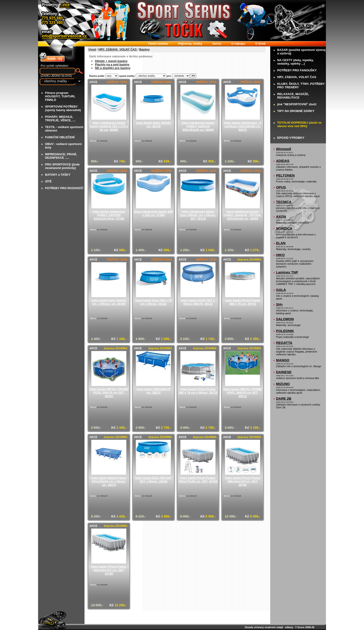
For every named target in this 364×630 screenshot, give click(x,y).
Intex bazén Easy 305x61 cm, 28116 (153, 125)
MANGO (283, 360)
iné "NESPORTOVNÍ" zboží (297, 104)
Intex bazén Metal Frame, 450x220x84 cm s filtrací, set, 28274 (109, 481)
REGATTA (284, 343)
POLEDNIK (285, 331)
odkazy (289, 627)
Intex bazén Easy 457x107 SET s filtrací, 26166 (154, 480)
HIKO (280, 255)
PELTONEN (285, 175)
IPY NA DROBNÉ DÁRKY (296, 111)
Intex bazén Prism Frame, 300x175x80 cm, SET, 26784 (198, 480)
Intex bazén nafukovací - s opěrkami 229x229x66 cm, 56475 (243, 126)
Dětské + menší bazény (111, 61)
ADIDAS (283, 161)
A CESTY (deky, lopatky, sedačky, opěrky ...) (295, 62)
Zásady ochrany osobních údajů (264, 627)
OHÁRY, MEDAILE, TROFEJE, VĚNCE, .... (60, 119)
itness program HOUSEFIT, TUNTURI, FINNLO (60, 96)
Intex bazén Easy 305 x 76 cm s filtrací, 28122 (154, 302)
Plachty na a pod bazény (112, 64)
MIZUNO (283, 384)
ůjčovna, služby (190, 44)
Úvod (92, 49)
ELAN (281, 243)
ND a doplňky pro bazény (113, 68)
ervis (217, 44)
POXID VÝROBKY (291, 138)
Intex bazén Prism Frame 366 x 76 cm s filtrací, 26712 (198, 391)
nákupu (238, 44)
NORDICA (284, 228)
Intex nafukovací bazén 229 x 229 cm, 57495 (153, 213)
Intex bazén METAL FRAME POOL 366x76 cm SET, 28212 (242, 393)
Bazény (145, 49)
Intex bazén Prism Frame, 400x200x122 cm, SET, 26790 (109, 570)
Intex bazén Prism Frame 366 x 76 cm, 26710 (243, 302)
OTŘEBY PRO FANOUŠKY (297, 70)
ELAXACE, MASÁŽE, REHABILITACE (293, 96)
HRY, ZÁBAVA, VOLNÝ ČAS (118, 49)
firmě (260, 44)
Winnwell (284, 149)
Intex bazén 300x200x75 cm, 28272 (153, 391)
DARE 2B (284, 398)
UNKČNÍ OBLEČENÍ (60, 137)
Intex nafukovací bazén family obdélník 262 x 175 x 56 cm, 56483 (109, 126)
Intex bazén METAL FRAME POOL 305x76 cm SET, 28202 (109, 393)
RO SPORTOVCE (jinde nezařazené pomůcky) (62, 166)
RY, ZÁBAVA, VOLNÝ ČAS (297, 77)
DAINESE (284, 372)
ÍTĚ (48, 181)
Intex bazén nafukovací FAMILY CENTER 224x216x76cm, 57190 (109, 215)
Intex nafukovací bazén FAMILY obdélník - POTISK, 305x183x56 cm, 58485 (243, 215)
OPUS (281, 187)
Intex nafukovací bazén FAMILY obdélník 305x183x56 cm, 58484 (198, 126)
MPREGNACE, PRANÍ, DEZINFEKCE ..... (61, 156)
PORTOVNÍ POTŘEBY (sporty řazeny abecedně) (63, 108)
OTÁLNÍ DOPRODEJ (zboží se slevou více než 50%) (299, 124)
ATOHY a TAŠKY (58, 175)
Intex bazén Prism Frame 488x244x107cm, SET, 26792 (243, 481)
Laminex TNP (287, 272)
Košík (51, 58)
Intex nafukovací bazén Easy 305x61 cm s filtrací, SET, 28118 (198, 215)
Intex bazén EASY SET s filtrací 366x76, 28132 (198, 302)
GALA (281, 290)
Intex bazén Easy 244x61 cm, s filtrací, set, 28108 (109, 302)
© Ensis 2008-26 (305, 627)
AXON (281, 216)
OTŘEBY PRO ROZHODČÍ (64, 188)
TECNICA (284, 202)
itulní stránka (158, 44)
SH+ (279, 304)
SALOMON (285, 319)
